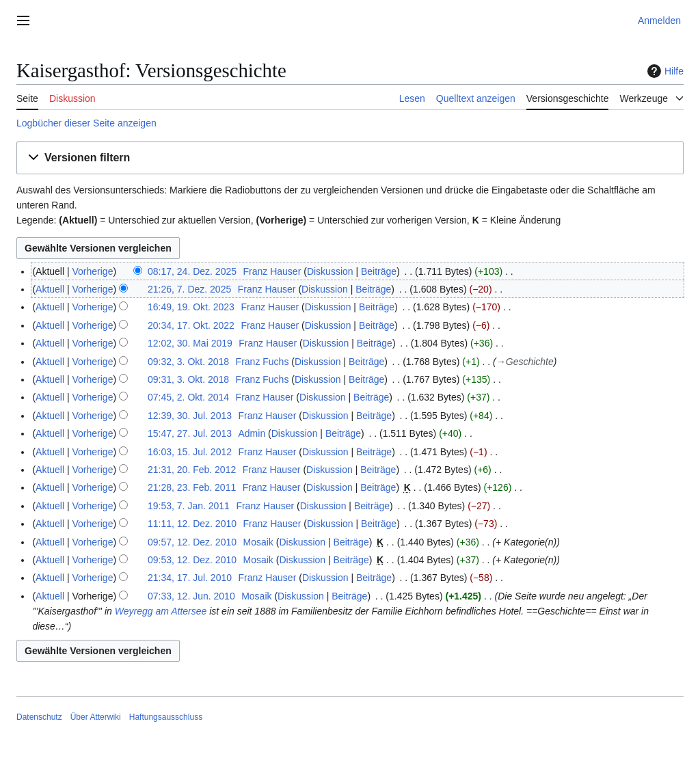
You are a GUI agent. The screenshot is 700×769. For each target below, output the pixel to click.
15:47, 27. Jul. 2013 (190, 433)
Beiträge (379, 271)
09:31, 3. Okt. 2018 (188, 379)
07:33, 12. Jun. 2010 (191, 596)
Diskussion (330, 271)
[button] (350, 158)
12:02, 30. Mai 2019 (190, 343)
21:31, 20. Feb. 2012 (192, 470)
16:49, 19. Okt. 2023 (191, 307)
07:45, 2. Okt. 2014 (188, 397)
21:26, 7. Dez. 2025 (189, 289)
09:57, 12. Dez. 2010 (192, 542)
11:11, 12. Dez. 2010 (192, 524)
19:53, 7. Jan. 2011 (189, 506)
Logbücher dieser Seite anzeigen (86, 123)
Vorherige (93, 271)
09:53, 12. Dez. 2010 (192, 560)
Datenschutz (39, 717)
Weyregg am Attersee (161, 611)
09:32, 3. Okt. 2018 (188, 362)
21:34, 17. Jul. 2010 (190, 578)
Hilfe (664, 71)
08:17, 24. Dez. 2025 (192, 271)
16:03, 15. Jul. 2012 (190, 452)
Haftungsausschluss (166, 717)
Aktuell (50, 289)
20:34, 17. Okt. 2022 (191, 325)
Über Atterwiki (96, 717)
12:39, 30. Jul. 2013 (190, 416)
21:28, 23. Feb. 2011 (192, 487)
